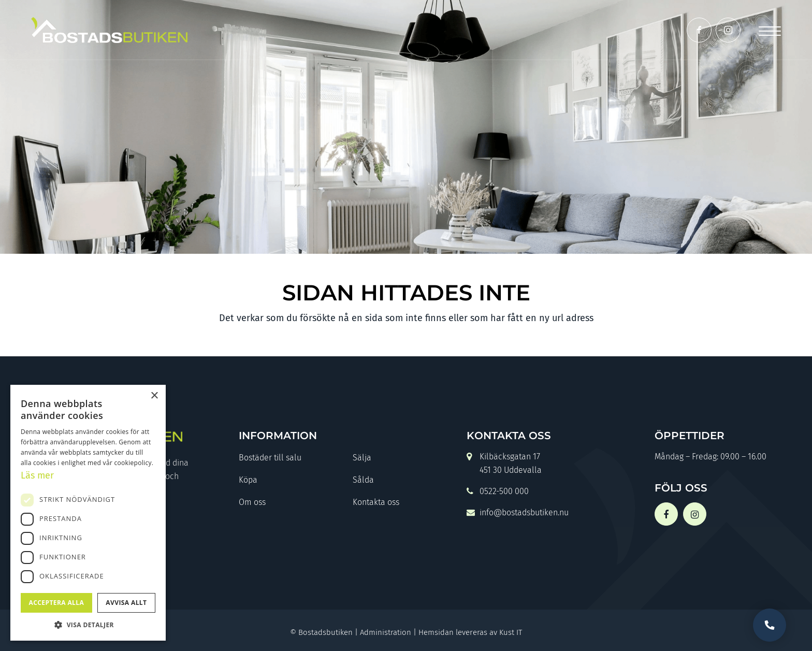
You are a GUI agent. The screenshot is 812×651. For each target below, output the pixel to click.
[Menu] (770, 30)
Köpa (248, 480)
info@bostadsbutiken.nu (518, 513)
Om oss (252, 502)
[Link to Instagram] (728, 30)
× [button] (154, 396)
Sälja (362, 458)
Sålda (363, 480)
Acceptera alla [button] (57, 603)
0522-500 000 (498, 492)
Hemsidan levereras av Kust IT (470, 632)
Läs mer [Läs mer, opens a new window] (37, 475)
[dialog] (88, 513)
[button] (88, 625)
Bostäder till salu (270, 458)
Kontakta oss (376, 502)
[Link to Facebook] (699, 30)
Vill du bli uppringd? (770, 625)
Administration (386, 632)
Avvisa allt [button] (126, 603)
